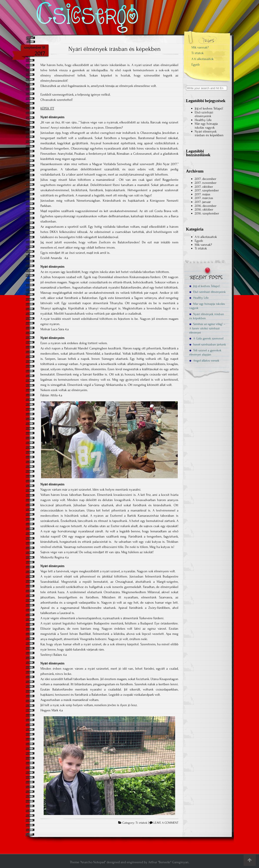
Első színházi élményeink (204, 114)
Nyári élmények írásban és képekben (115, 49)
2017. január (203, 202)
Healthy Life (203, 120)
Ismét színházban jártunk (208, 344)
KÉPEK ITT (47, 108)
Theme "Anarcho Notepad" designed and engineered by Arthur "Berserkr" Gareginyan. (129, 862)
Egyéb (196, 65)
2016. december (206, 206)
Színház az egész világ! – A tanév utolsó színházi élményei (207, 328)
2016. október (204, 209)
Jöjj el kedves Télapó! (209, 108)
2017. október (204, 187)
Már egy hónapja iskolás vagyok (206, 126)
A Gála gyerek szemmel (206, 338)
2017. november (206, 183)
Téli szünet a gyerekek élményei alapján (205, 352)
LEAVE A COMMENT (166, 823)
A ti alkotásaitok (203, 59)
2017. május (203, 194)
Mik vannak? (200, 47)
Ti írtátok (141, 823)
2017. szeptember (207, 190)
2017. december (205, 179)
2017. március (204, 198)
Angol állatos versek (204, 361)
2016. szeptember (207, 213)
